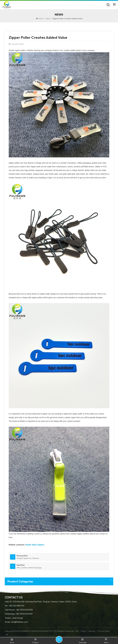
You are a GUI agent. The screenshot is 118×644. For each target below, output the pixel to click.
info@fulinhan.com (19, 622)
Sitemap (92, 631)
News (48, 19)
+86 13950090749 (24, 609)
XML (77, 631)
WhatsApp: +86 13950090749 (19, 614)
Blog (84, 631)
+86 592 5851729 (17, 605)
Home (40, 19)
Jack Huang (17, 618)
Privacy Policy (104, 631)
